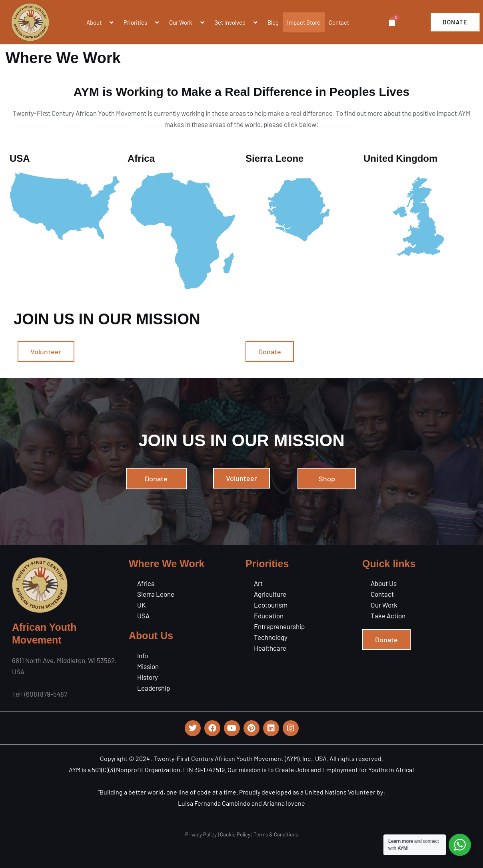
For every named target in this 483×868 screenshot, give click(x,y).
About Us (384, 583)
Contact (339, 22)
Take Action (388, 616)
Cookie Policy (235, 834)
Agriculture (270, 594)
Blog (273, 22)
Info (143, 655)
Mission (148, 666)
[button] (105, 22)
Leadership (154, 688)
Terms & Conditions (276, 834)
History (148, 677)
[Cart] (392, 22)
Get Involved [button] (237, 22)
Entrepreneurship (279, 626)
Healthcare (270, 648)
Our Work (384, 605)
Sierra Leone (156, 594)
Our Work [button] (188, 22)
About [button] (101, 22)
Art (258, 583)
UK (141, 605)
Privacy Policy (201, 834)
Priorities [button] (142, 22)
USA (143, 616)
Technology (271, 637)
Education (269, 616)
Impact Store (304, 22)
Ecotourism (271, 605)
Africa (146, 583)
